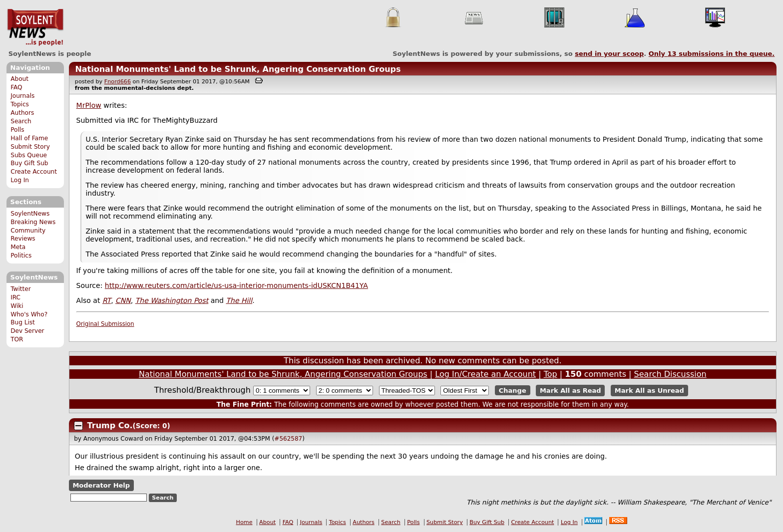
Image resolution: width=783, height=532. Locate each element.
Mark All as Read (571, 391)
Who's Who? (29, 314)
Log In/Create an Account (485, 374)
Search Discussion (670, 374)
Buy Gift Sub (29, 163)
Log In (20, 180)
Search (21, 121)
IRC (15, 297)
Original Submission (105, 324)
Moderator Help (101, 485)
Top (551, 374)
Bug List (23, 322)
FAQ (16, 87)
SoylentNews (35, 27)
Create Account (34, 172)
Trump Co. (110, 425)
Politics (21, 256)
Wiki (17, 306)
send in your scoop (609, 54)
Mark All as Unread (649, 391)
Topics (20, 104)
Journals (22, 96)
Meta (18, 247)
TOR (17, 339)
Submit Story (30, 147)
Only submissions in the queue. (712, 54)
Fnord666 (118, 82)
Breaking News (33, 222)
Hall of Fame (29, 138)
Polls (17, 130)
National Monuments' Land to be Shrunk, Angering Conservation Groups (238, 69)
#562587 (288, 439)
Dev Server (27, 331)
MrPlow (89, 105)
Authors (22, 113)
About (19, 79)
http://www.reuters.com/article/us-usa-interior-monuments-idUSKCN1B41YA (236, 285)
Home (244, 522)
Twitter (20, 289)
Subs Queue (29, 155)
